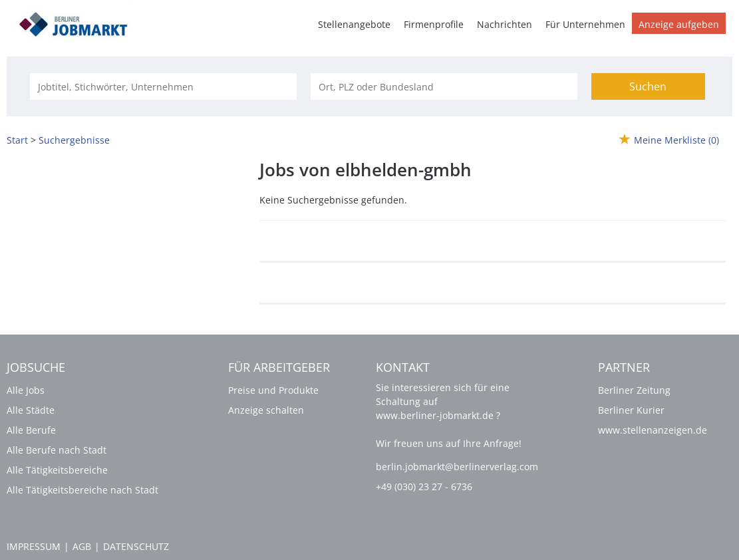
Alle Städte (31, 410)
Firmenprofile (434, 24)
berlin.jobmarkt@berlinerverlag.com (457, 467)
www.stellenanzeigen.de (653, 430)
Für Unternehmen (585, 24)
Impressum (34, 546)
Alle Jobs (26, 390)
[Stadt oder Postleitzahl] (444, 86)
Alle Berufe (31, 430)
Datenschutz (136, 546)
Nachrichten (505, 24)
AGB (82, 546)
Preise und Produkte (273, 390)
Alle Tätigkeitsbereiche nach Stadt (82, 490)
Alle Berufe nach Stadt (57, 450)
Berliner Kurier (631, 410)
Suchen (648, 86)
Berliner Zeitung (634, 390)
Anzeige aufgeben (679, 24)
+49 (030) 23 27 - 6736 (424, 487)
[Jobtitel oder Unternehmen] (163, 86)
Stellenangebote (354, 24)
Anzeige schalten (266, 410)
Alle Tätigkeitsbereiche (57, 470)
